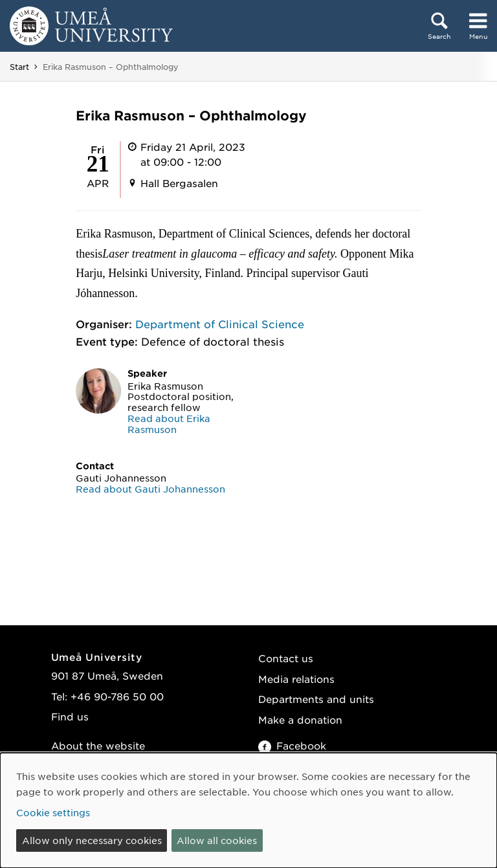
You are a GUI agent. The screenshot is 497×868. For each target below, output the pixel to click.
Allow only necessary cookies (92, 840)
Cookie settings (53, 812)
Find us (70, 716)
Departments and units (316, 699)
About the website (98, 745)
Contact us (286, 658)
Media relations (296, 679)
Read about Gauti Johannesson (150, 489)
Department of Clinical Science (220, 324)
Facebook (292, 745)
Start (19, 67)
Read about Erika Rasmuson (169, 424)
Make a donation (300, 719)
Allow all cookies (217, 840)
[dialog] (248, 810)
